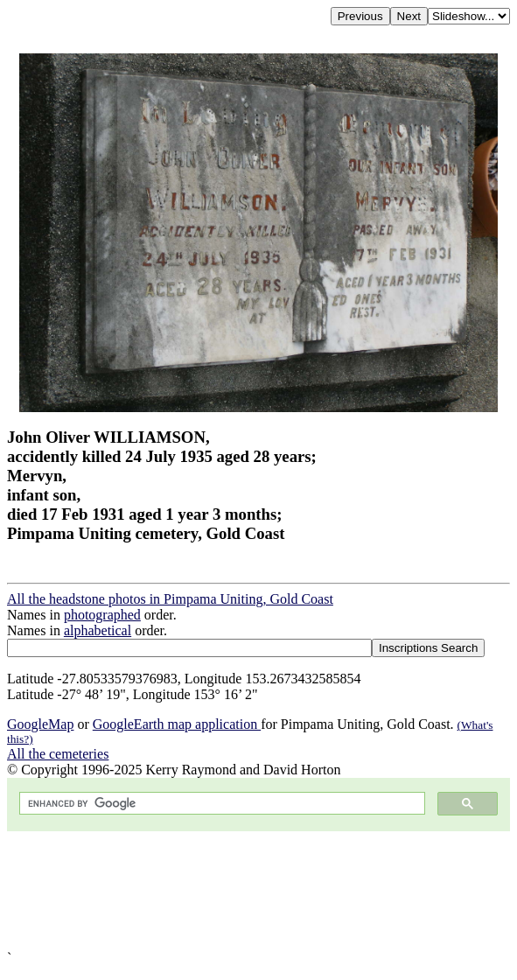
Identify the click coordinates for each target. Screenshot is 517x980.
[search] (220, 804)
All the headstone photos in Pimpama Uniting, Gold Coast (170, 599)
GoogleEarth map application (177, 724)
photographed (102, 615)
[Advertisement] (258, 891)
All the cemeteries (58, 754)
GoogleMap (40, 724)
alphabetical (98, 630)
